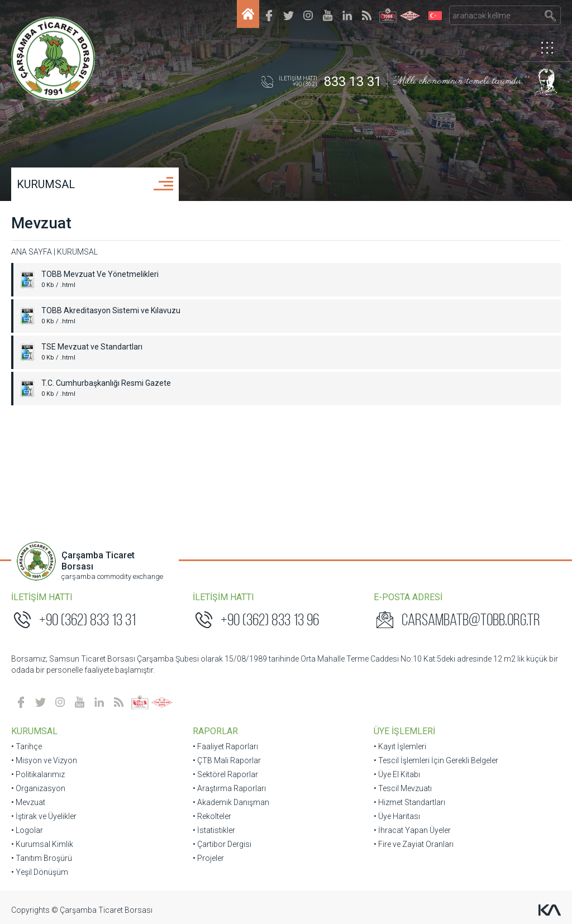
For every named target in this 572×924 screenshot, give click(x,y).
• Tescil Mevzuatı (403, 788)
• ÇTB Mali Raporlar (227, 760)
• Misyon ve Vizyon (44, 760)
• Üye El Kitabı (397, 774)
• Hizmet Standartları (409, 802)
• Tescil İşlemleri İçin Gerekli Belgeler (436, 760)
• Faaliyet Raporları (225, 746)
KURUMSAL (46, 184)
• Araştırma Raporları (229, 788)
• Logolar (27, 830)
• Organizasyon (38, 788)
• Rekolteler (212, 816)
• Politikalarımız (38, 774)
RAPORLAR (215, 731)
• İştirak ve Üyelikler (44, 816)
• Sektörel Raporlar (225, 774)
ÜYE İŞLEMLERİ (404, 731)
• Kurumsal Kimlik (42, 844)
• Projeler (208, 858)
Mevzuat (41, 223)
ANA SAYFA (32, 252)
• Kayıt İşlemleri (400, 746)
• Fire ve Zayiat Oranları (414, 844)
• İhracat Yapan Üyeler (412, 830)
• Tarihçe (27, 746)
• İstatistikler (214, 830)
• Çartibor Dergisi (222, 844)
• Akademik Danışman (231, 802)
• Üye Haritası (397, 816)
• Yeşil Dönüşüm (40, 872)
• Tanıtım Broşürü (42, 858)
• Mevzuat (28, 802)
